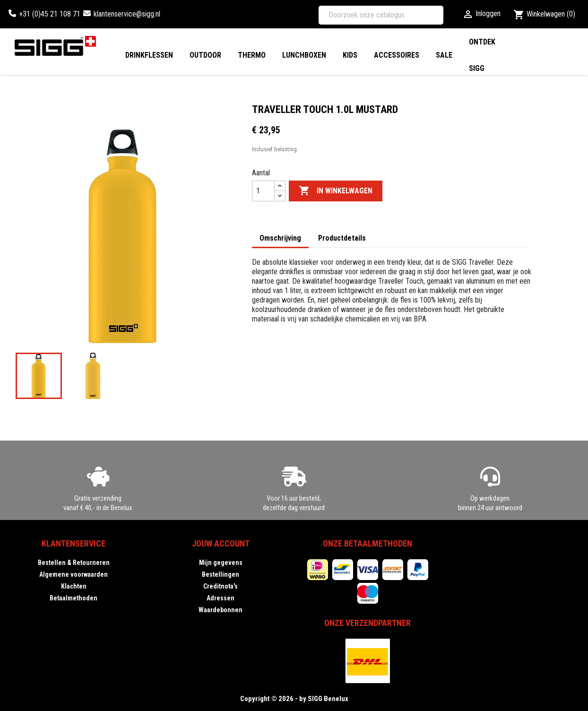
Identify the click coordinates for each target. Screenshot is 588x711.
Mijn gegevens (221, 563)
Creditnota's (220, 586)
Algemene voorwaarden (73, 574)
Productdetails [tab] (342, 238)
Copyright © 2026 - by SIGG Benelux (294, 699)
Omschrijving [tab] (280, 238)
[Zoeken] (381, 15)
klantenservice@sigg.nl (127, 14)
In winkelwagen (336, 191)
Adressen (220, 598)
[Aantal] (263, 191)
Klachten (74, 586)
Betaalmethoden (73, 598)
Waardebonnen (220, 610)
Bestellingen (220, 574)
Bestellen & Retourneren (74, 563)
